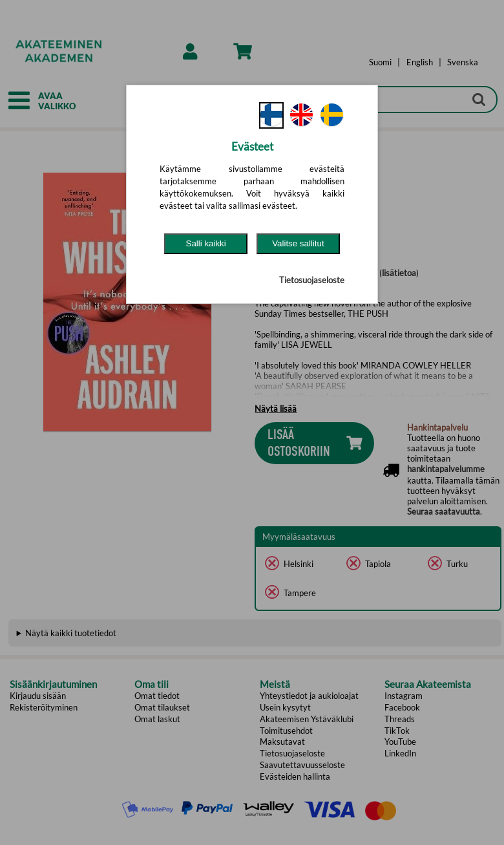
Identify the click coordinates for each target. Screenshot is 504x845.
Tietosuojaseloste (312, 280)
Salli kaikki (206, 243)
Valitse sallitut (298, 243)
